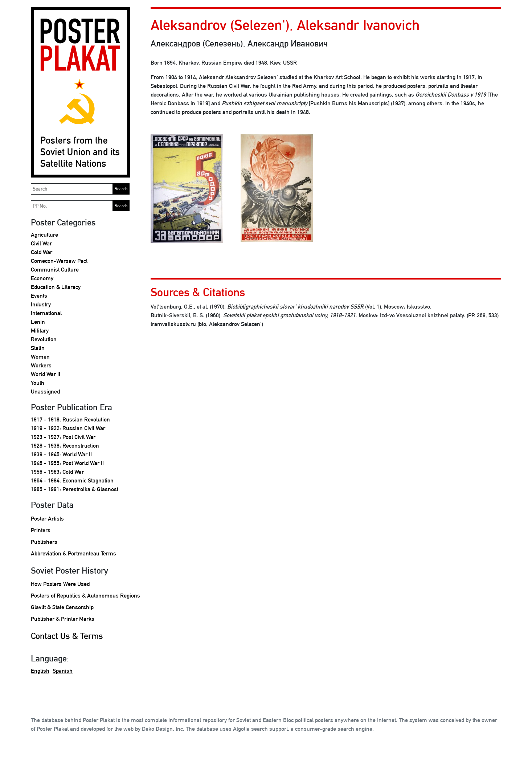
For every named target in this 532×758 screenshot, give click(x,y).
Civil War (41, 243)
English (40, 671)
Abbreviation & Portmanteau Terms (73, 553)
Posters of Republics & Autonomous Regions (85, 596)
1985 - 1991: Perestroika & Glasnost (75, 489)
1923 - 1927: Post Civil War (63, 437)
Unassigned (45, 392)
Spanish (63, 671)
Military (40, 331)
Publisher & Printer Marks (63, 619)
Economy (42, 278)
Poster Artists (47, 519)
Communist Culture (55, 270)
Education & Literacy (56, 287)
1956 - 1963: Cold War (57, 472)
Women (40, 357)
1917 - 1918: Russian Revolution (70, 419)
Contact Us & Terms (67, 636)
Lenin (38, 322)
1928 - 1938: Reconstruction (65, 446)
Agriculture (44, 235)
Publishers (44, 542)
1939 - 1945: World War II (61, 454)
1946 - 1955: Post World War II (67, 463)
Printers (41, 530)
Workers (41, 365)
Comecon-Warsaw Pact (59, 261)
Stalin (38, 348)
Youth (38, 383)
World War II (46, 374)
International (46, 313)
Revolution (44, 339)
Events (39, 296)
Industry (41, 304)
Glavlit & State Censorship (62, 607)
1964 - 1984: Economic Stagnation (72, 480)
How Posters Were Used (60, 584)
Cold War (42, 252)
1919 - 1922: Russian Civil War (68, 428)
